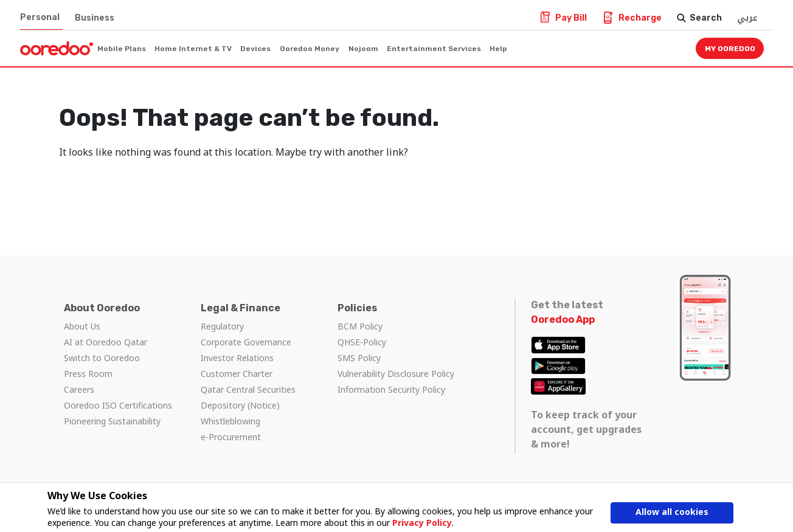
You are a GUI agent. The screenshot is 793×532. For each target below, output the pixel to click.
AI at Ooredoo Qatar (106, 342)
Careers (79, 389)
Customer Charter (237, 374)
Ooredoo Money (310, 49)
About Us (82, 326)
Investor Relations (237, 358)
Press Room (88, 374)
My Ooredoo (730, 49)
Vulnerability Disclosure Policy (396, 374)
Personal (40, 17)
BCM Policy (360, 326)
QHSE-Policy (362, 342)
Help (498, 49)
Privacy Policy (422, 523)
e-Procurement (231, 437)
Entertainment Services (434, 49)
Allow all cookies (672, 512)
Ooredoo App (563, 320)
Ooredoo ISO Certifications (118, 405)
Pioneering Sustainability (112, 421)
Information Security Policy (391, 389)
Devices (255, 49)
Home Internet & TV (193, 49)
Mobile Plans (122, 49)
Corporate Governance (246, 342)
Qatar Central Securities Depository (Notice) (248, 397)
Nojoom (363, 49)
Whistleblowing (230, 421)
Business (95, 18)
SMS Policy (359, 358)
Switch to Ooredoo (102, 358)
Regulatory (222, 326)
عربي (747, 18)
